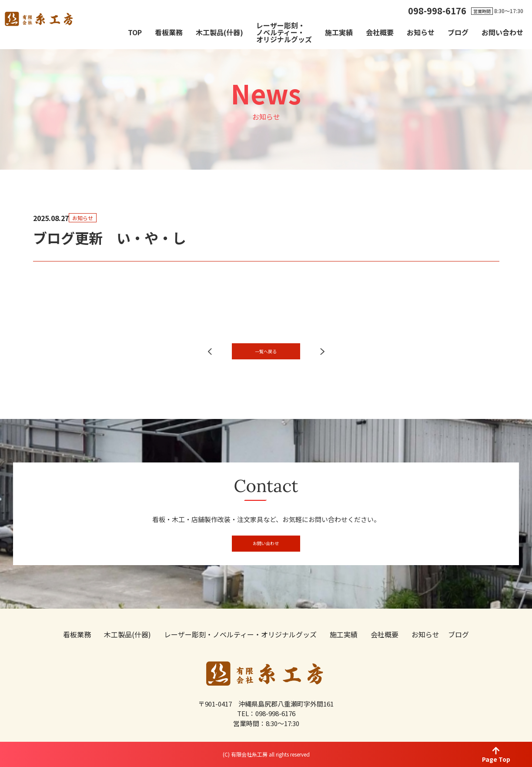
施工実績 (339, 32)
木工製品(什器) (219, 32)
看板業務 (169, 32)
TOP (135, 32)
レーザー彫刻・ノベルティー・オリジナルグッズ (284, 32)
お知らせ (421, 32)
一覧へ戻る (266, 368)
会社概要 (380, 32)
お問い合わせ (502, 32)
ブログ (458, 32)
